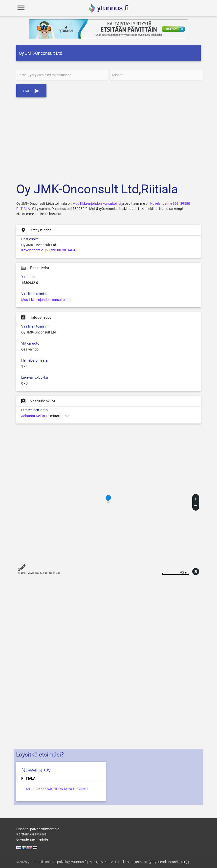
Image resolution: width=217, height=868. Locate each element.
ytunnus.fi (35, 862)
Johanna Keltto (33, 416)
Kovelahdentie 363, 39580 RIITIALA (48, 250)
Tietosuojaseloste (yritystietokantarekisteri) (154, 862)
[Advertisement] (108, 137)
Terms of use (53, 573)
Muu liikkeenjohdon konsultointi (97, 203)
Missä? (118, 75)
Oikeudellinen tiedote (32, 839)
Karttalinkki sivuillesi (32, 834)
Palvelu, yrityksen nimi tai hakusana (44, 75)
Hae (31, 91)
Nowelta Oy (36, 770)
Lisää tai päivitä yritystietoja (38, 829)
